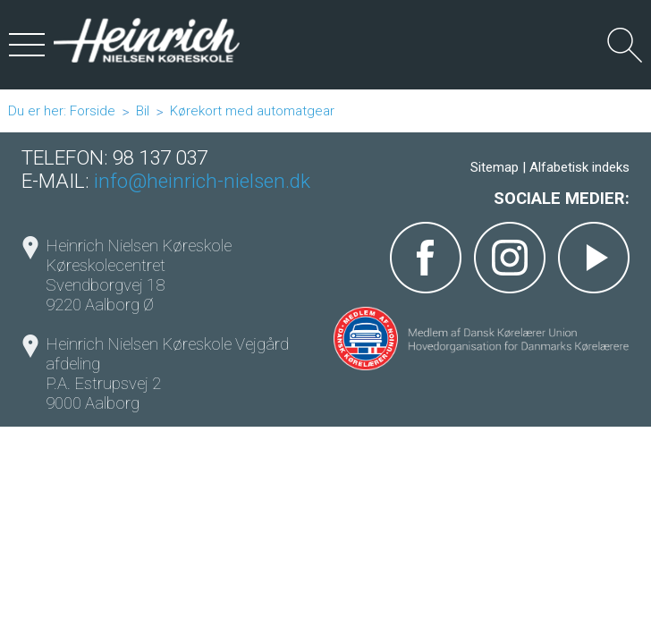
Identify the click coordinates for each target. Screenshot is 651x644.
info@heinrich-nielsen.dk (202, 181)
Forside (93, 111)
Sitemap (495, 167)
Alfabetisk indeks (579, 167)
